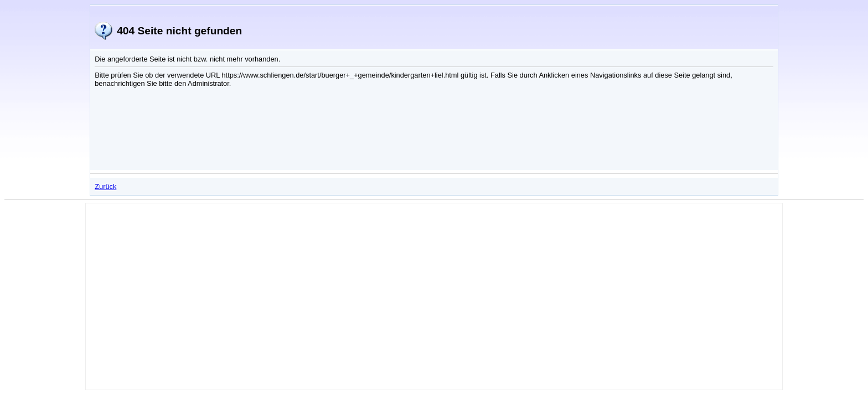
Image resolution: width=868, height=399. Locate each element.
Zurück (105, 186)
